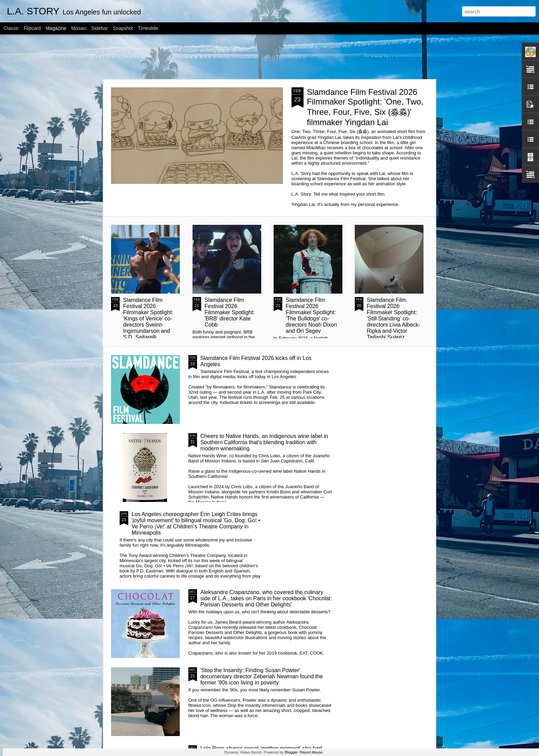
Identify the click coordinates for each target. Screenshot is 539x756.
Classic (11, 28)
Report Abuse (311, 752)
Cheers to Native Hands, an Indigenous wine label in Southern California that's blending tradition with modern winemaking (264, 442)
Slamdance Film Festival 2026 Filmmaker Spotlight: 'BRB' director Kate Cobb (230, 312)
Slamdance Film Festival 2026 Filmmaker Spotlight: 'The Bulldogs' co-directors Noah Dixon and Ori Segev (311, 315)
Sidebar (100, 28)
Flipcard (32, 28)
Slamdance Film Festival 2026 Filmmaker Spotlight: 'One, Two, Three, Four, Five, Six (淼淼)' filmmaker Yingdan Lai (365, 107)
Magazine (56, 28)
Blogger (291, 752)
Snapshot (123, 28)
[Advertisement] (269, 57)
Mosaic (79, 28)
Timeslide (148, 28)
